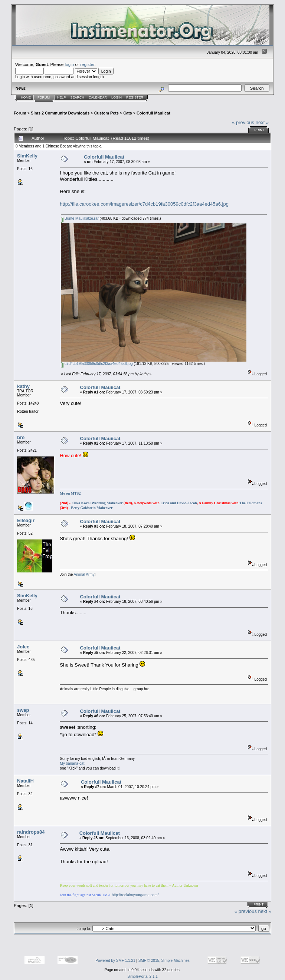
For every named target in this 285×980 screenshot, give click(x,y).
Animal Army (84, 574)
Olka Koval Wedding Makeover (97, 503)
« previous (243, 122)
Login (117, 97)
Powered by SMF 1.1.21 (115, 961)
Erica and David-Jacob (178, 503)
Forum (44, 97)
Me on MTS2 (70, 493)
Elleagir (26, 520)
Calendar (98, 97)
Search (78, 97)
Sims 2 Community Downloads (60, 113)
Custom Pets (107, 113)
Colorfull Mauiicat (153, 113)
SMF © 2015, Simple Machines (164, 961)
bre (21, 437)
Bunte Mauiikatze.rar (80, 218)
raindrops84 (31, 832)
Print (259, 130)
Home (26, 97)
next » (262, 122)
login (70, 64)
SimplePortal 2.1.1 (142, 976)
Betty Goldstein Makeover (92, 508)
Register (135, 97)
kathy (23, 386)
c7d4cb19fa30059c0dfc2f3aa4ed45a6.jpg (97, 364)
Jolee (23, 647)
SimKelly (27, 156)
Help (62, 97)
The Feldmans (251, 503)
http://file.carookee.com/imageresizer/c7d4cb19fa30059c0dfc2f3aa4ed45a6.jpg (144, 204)
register (87, 64)
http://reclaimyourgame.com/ (135, 895)
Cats (127, 113)
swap (23, 710)
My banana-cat (72, 763)
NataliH (25, 781)
